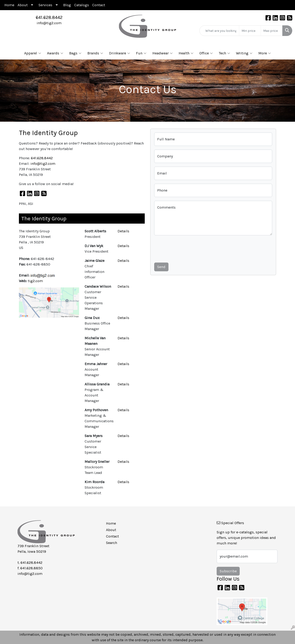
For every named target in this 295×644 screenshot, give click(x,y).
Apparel (33, 53)
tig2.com (35, 281)
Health (186, 53)
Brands (95, 53)
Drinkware (119, 53)
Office (206, 53)
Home (9, 5)
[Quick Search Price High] (272, 31)
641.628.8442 (49, 17)
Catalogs (82, 5)
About (23, 5)
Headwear (162, 53)
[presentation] (189, 248)
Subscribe (228, 571)
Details (123, 231)
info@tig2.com (49, 23)
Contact (99, 5)
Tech (224, 53)
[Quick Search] (219, 31)
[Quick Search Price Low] (250, 31)
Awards (55, 53)
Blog (67, 5)
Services (45, 5)
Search (112, 543)
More (265, 53)
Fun (141, 53)
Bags (75, 53)
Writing (244, 53)
